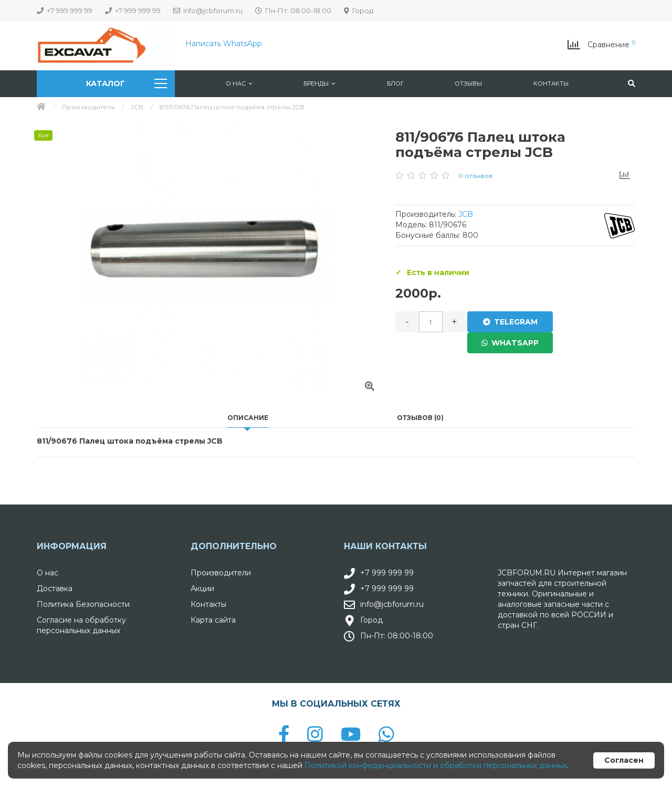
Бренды (319, 83)
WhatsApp (593, 322)
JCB (137, 107)
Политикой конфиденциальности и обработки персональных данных (436, 765)
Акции (202, 589)
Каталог (126, 83)
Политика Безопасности (83, 604)
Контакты (551, 83)
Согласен (624, 760)
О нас (239, 83)
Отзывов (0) (420, 418)
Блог (395, 83)
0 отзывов (475, 176)
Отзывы (468, 83)
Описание (248, 418)
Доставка (55, 589)
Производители (221, 573)
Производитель (88, 107)
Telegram (508, 322)
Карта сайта (213, 620)
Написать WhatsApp (224, 44)
